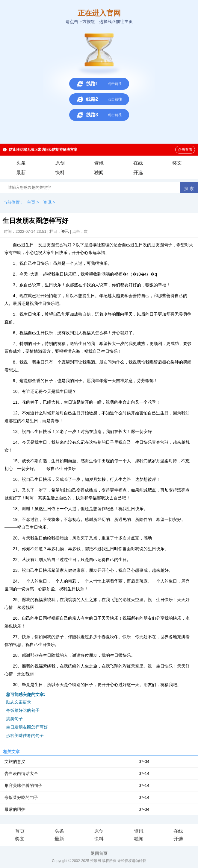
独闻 (99, 172)
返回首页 (99, 853)
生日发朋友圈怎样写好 (27, 727)
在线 (138, 163)
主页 (31, 202)
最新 (21, 172)
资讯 (99, 163)
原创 (60, 163)
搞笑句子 (14, 719)
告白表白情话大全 (21, 773)
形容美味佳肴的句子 (25, 735)
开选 (138, 172)
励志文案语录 (19, 702)
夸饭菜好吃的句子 (23, 710)
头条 (21, 163)
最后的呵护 (15, 809)
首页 (20, 831)
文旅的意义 (15, 761)
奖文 (177, 163)
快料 (60, 172)
